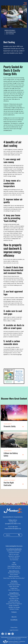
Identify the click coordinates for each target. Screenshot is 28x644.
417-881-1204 (14, 527)
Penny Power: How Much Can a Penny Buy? (14, 578)
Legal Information (14, 630)
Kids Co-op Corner (14, 554)
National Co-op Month (14, 556)
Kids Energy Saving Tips (14, 602)
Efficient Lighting (14, 600)
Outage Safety (14, 588)
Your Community (14, 560)
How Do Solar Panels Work (14, 568)
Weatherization (14, 597)
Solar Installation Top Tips (14, 566)
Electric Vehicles (14, 575)
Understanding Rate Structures (14, 546)
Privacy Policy (14, 627)
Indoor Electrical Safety (14, 590)
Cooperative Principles (14, 553)
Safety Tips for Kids (14, 586)
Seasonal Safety (14, 583)
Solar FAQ (14, 564)
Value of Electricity (14, 571)
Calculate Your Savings (14, 607)
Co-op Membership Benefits (14, 549)
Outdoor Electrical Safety (14, 585)
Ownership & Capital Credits (14, 551)
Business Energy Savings (14, 595)
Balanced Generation (14, 576)
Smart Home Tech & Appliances (14, 604)
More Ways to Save (14, 598)
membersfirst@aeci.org (14, 529)
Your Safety (8, 424)
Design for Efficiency (14, 606)
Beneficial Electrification (14, 573)
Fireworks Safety (10, 427)
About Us (14, 617)
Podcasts (14, 612)
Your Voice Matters (14, 558)
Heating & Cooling (14, 609)
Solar (14, 563)
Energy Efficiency (10, 480)
